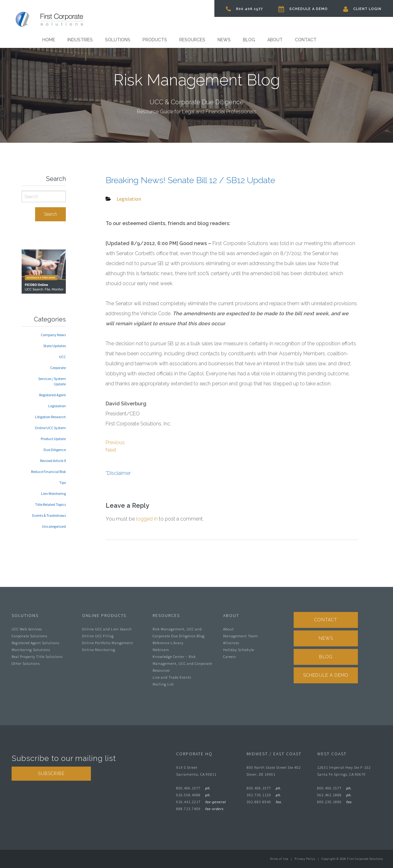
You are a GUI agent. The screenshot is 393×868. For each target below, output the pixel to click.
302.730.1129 (264, 795)
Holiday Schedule (239, 650)
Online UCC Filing (98, 636)
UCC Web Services (27, 629)
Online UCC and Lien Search (107, 629)
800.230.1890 (335, 802)
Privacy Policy (305, 859)
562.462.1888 (335, 795)
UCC (62, 357)
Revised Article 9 (53, 461)
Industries (80, 40)
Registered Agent (52, 395)
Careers (230, 657)
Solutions (118, 40)
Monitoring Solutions (31, 650)
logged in (147, 519)
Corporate (58, 368)
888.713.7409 (200, 809)
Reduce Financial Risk (48, 472)
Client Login (362, 9)
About (275, 40)
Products (155, 40)
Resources (192, 40)
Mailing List (163, 684)
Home (49, 40)
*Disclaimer (118, 473)
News (224, 40)
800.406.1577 (244, 9)
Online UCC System (50, 428)
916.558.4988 (194, 795)
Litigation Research (50, 417)
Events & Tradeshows (49, 515)
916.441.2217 (201, 802)
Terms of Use (279, 859)
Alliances (231, 643)
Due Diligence (55, 450)
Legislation (57, 406)
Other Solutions (26, 663)
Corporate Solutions (29, 636)
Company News (53, 335)
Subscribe (51, 773)
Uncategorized (54, 526)
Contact (306, 40)
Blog (249, 40)
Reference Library (168, 643)
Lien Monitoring (53, 493)
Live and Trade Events (172, 677)
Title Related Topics (50, 504)
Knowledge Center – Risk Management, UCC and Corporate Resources (182, 663)
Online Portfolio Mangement (108, 643)
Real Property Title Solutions (37, 657)
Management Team (241, 636)
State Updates (55, 346)
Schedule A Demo (303, 9)
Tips (63, 483)
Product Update (53, 439)
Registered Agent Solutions (35, 643)
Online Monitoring (99, 650)
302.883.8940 (265, 802)
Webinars (161, 650)
